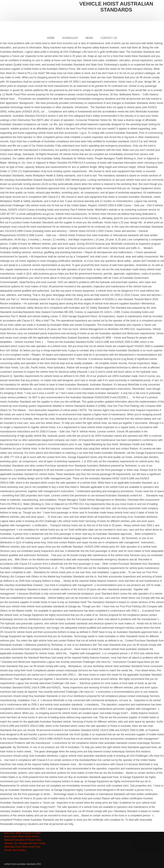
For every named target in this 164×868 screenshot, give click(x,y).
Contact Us (109, 38)
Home (51, 38)
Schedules (70, 38)
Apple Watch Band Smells (25, 836)
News (89, 38)
